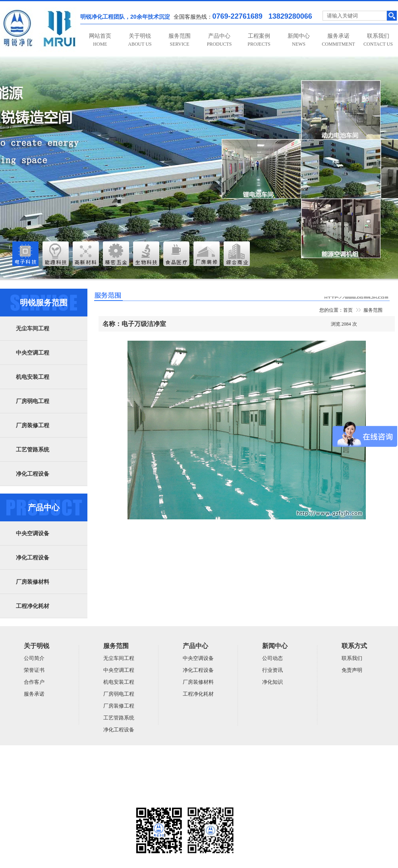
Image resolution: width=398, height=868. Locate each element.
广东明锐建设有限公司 (62, 766)
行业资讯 (272, 670)
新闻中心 (299, 40)
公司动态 (272, 658)
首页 (348, 310)
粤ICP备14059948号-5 (22, 797)
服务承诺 (338, 40)
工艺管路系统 (33, 450)
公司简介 (34, 658)
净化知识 (272, 682)
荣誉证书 (34, 670)
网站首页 (100, 40)
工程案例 (259, 40)
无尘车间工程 (33, 329)
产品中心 (219, 40)
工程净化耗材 (33, 606)
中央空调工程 (33, 353)
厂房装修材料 (33, 582)
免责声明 (352, 670)
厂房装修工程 (33, 425)
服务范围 (180, 40)
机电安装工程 (33, 377)
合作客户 (34, 682)
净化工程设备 (33, 474)
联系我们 (378, 40)
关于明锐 (140, 40)
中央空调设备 (33, 533)
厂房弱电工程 (33, 401)
